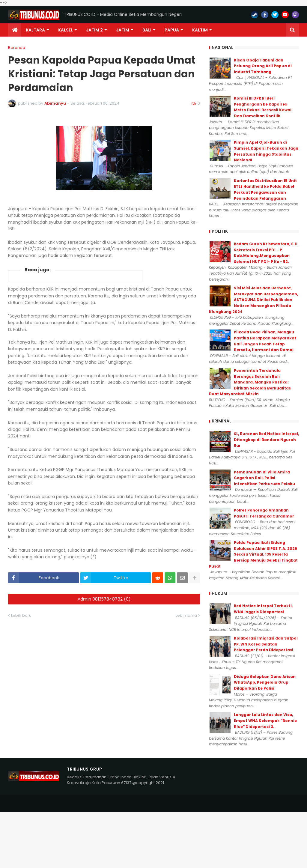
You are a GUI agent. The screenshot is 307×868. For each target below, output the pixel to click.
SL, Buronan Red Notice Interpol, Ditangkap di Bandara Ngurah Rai (266, 440)
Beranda (17, 48)
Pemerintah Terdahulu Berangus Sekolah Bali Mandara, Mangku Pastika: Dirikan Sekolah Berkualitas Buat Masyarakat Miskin (250, 382)
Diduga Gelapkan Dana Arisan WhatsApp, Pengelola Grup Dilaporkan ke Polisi (265, 682)
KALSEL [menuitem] (66, 30)
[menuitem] (15, 30)
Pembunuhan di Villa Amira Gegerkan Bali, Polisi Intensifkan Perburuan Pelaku (264, 478)
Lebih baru (21, 615)
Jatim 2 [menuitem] (94, 30)
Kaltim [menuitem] (200, 30)
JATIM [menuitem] (123, 30)
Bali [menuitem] (147, 30)
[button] (292, 30)
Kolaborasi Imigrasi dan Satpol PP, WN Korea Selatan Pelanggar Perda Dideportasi (266, 644)
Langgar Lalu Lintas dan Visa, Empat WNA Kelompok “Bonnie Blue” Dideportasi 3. (265, 720)
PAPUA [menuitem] (172, 30)
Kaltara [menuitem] (35, 30)
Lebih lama (186, 615)
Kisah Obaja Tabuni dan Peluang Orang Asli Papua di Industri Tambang (263, 66)
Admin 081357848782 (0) (104, 599)
